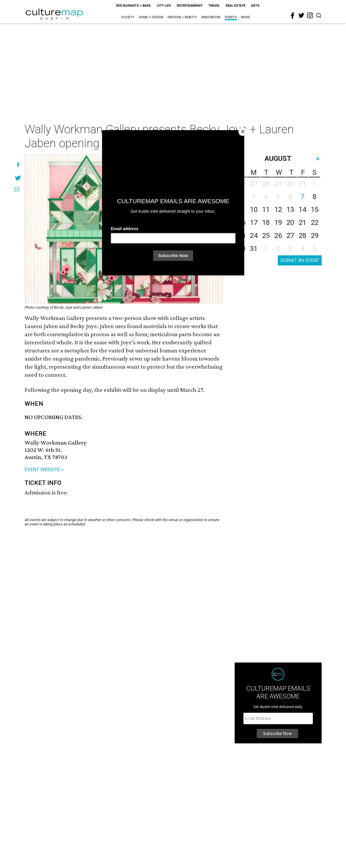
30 (242, 249)
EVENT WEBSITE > (44, 470)
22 (315, 223)
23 (242, 236)
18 (266, 223)
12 (278, 210)
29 (315, 236)
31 (254, 249)
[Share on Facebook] (18, 165)
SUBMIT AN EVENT (300, 260)
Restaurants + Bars (133, 6)
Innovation (211, 17)
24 (254, 236)
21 (302, 223)
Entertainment (190, 6)
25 (266, 236)
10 (254, 210)
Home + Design (151, 17)
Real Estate (236, 6)
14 (302, 210)
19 (278, 223)
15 (315, 210)
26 (278, 236)
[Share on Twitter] (18, 178)
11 (266, 210)
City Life (164, 6)
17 (254, 223)
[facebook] (293, 16)
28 (302, 236)
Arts (255, 6)
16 (242, 223)
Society (128, 17)
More (246, 17)
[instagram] (310, 15)
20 (290, 223)
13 (290, 210)
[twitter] (301, 15)
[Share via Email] (17, 189)
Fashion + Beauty (182, 17)
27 (290, 236)
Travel (214, 6)
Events (231, 17)
